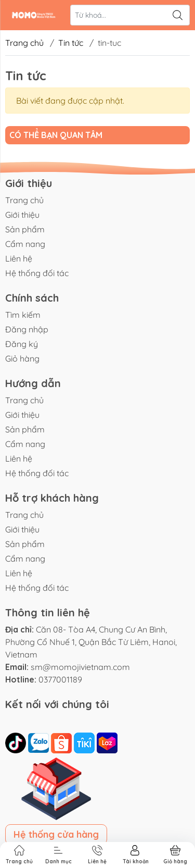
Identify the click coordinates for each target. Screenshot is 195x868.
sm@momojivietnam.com (80, 667)
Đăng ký (22, 344)
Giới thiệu (22, 215)
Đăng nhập (27, 329)
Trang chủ (24, 43)
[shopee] (62, 742)
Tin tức (71, 43)
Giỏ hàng (22, 358)
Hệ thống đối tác (37, 273)
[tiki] (85, 742)
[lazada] (107, 742)
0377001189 (60, 679)
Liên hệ (19, 258)
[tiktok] (17, 742)
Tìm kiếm (23, 315)
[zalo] (40, 742)
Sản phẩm (25, 229)
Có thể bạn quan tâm (56, 135)
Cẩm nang (25, 244)
